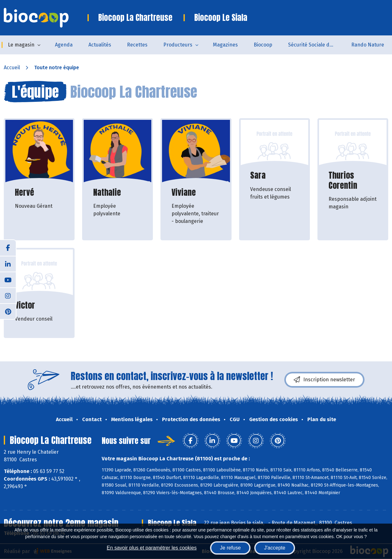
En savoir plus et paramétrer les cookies (152, 548)
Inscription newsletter (324, 380)
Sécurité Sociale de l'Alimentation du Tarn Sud (316, 45)
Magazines (225, 45)
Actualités (100, 45)
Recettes (137, 45)
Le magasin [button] (21, 45)
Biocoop (263, 45)
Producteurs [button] (178, 45)
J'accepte (275, 548)
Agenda (64, 45)
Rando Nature (368, 45)
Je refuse (230, 548)
